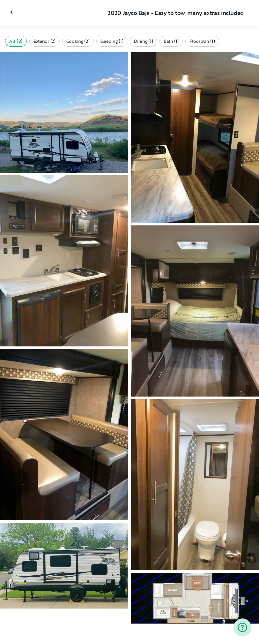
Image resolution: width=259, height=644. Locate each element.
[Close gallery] (12, 12)
